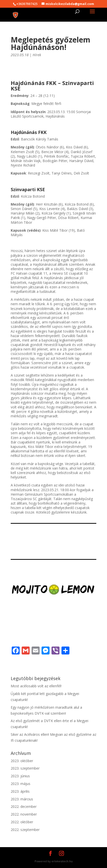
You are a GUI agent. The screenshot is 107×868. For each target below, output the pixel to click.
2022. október (22, 822)
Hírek (37, 55)
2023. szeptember (25, 768)
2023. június (20, 776)
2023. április (20, 791)
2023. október (22, 761)
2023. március (22, 799)
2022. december (24, 806)
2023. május (21, 784)
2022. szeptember (25, 830)
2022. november (24, 814)
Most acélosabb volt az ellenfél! (36, 686)
